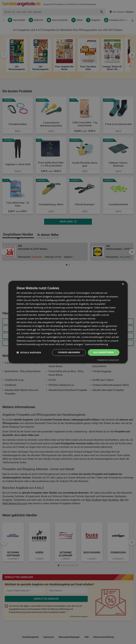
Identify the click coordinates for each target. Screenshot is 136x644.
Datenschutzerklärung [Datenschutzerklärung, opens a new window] (96, 344)
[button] (29, 353)
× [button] (123, 284)
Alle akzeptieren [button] (104, 352)
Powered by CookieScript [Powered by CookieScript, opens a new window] (108, 360)
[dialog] (68, 322)
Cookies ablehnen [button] (69, 352)
